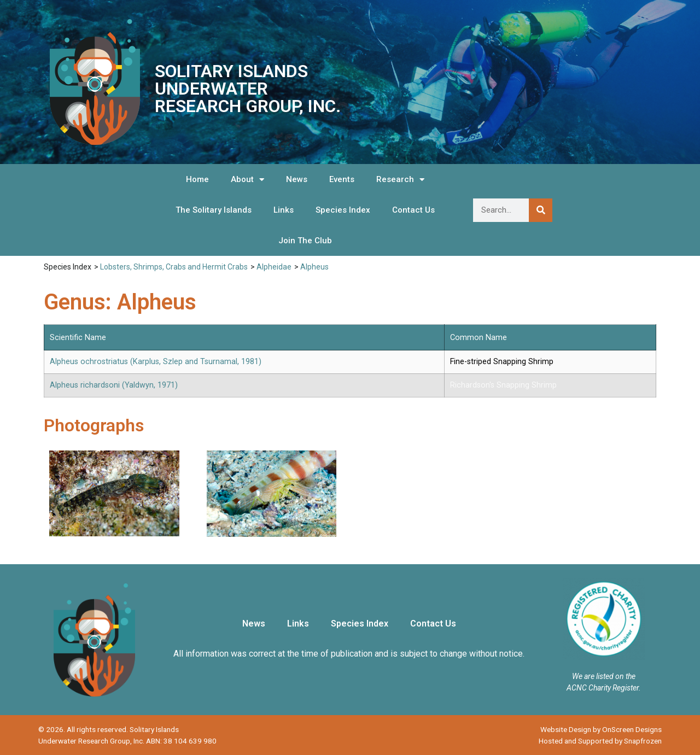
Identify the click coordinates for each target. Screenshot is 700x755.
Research (400, 180)
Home (197, 179)
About (247, 180)
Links (284, 210)
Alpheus (314, 267)
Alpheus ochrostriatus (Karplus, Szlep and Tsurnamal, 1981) (156, 362)
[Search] (541, 210)
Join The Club (305, 241)
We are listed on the (604, 676)
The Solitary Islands (214, 210)
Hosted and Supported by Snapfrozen (600, 741)
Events (342, 179)
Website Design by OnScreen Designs (601, 729)
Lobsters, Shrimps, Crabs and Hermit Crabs (174, 267)
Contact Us (413, 210)
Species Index (343, 210)
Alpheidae (274, 267)
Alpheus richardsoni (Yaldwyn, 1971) (114, 385)
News (297, 179)
